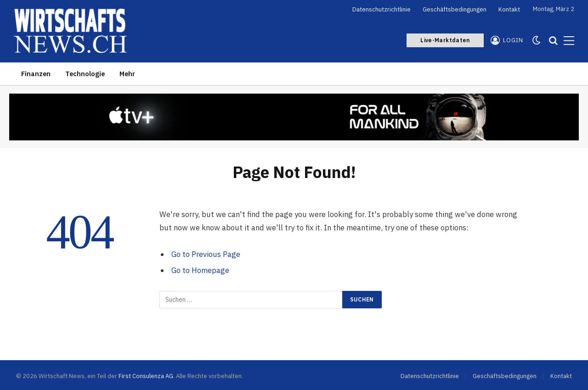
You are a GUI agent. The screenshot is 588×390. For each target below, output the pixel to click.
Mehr (127, 74)
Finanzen (36, 74)
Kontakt (509, 9)
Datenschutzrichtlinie (382, 9)
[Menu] (569, 41)
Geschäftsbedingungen (455, 9)
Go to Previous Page (206, 254)
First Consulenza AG (146, 376)
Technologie (85, 74)
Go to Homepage (200, 270)
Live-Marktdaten (445, 40)
